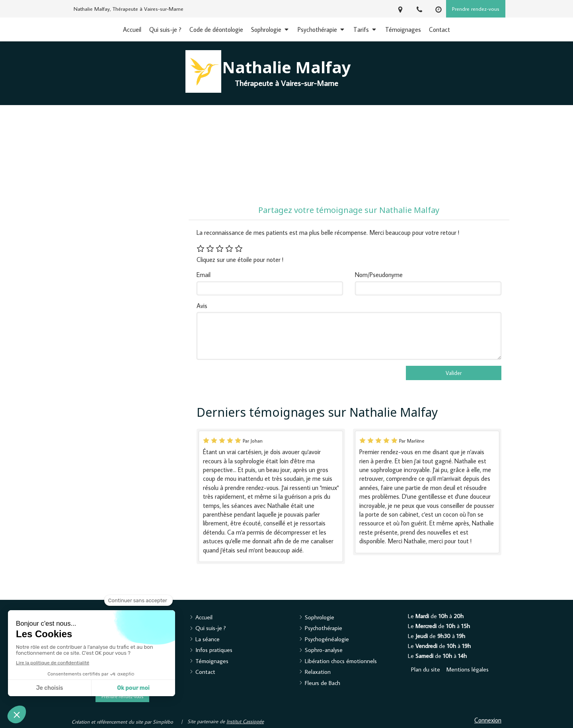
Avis (202, 306)
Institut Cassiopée (245, 721)
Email (204, 275)
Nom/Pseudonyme (379, 275)
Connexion (488, 720)
